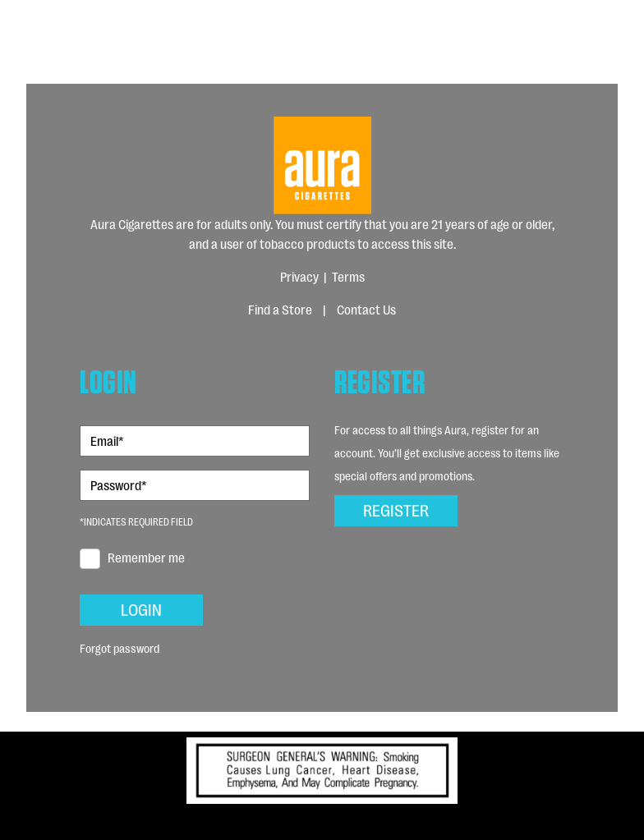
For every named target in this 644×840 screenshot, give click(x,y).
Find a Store (280, 309)
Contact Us (366, 309)
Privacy (299, 276)
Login (142, 608)
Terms (348, 276)
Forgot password (120, 647)
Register (396, 509)
